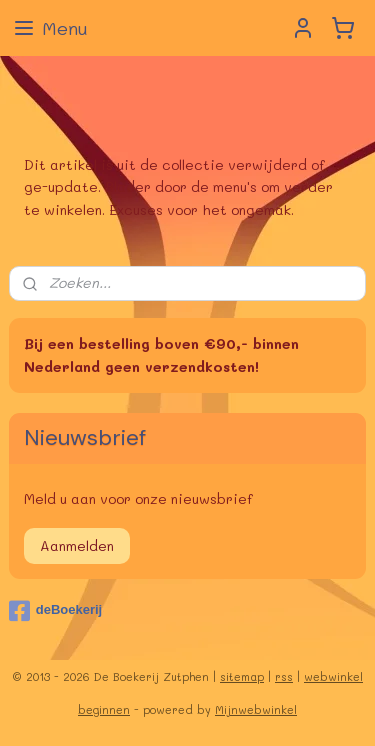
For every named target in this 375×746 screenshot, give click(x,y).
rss (284, 676)
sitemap (242, 676)
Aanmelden (77, 545)
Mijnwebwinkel (256, 709)
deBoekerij (55, 611)
